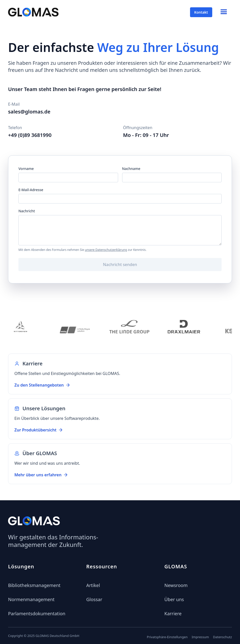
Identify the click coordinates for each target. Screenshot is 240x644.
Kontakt (201, 12)
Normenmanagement (31, 599)
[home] (33, 12)
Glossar (94, 599)
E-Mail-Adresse (31, 190)
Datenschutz (222, 637)
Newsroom (176, 585)
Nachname (131, 169)
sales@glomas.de (29, 112)
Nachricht (27, 211)
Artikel (93, 585)
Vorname (26, 169)
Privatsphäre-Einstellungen (167, 637)
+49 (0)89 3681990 (30, 135)
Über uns (174, 599)
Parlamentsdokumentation (37, 613)
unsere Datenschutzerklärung (106, 250)
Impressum (200, 637)
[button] (224, 12)
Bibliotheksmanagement (34, 585)
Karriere (173, 613)
